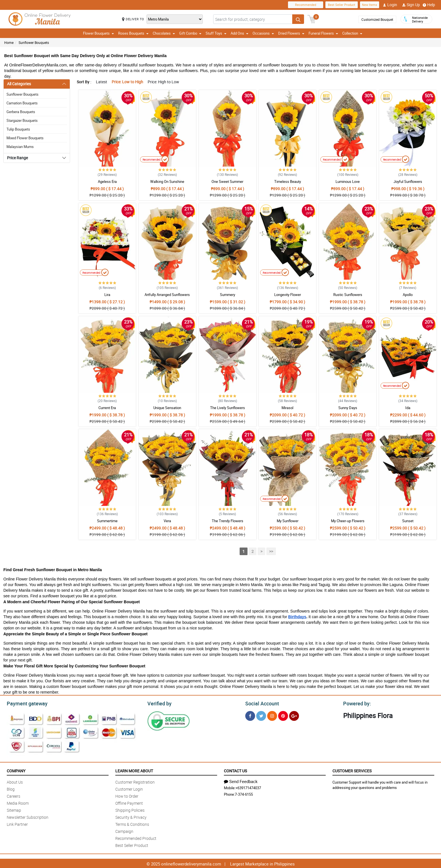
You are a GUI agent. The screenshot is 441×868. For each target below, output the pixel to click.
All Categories (19, 84)
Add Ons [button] (239, 33)
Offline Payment (129, 802)
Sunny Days (348, 408)
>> (271, 551)
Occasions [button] (263, 33)
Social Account (261, 703)
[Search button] (298, 19)
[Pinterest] (283, 715)
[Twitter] (261, 715)
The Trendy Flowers (228, 521)
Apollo (408, 295)
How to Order (127, 795)
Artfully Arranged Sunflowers (167, 295)
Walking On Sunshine (167, 181)
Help (429, 5)
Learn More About (134, 770)
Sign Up (411, 5)
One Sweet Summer (227, 181)
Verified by (159, 703)
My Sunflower (288, 521)
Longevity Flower (288, 295)
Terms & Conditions (132, 823)
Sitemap (14, 809)
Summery (228, 295)
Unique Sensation (167, 408)
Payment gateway (25, 703)
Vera (167, 521)
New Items (370, 5)
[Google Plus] (294, 715)
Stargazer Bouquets (22, 120)
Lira (107, 295)
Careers (13, 795)
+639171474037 (248, 787)
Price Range (17, 158)
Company (16, 770)
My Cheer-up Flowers (348, 521)
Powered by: (356, 703)
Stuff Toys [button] (216, 33)
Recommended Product (136, 837)
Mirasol (287, 408)
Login (390, 5)
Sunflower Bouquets (34, 42)
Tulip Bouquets (18, 129)
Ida (408, 408)
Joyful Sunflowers (408, 181)
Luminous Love (348, 181)
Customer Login (129, 788)
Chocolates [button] (164, 33)
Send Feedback (241, 780)
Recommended (306, 5)
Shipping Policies (130, 809)
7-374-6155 (244, 793)
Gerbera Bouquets (21, 112)
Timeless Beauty (288, 181)
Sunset (408, 521)
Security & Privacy (131, 816)
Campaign (124, 830)
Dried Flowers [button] (291, 33)
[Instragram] (272, 715)
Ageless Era (107, 181)
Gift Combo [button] (190, 33)
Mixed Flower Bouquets (25, 138)
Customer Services (352, 770)
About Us (15, 781)
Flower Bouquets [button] (98, 33)
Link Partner (17, 823)
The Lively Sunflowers (228, 408)
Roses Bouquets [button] (133, 33)
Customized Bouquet (377, 19)
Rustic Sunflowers (348, 295)
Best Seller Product (342, 5)
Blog (11, 788)
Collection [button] (352, 33)
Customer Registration (135, 781)
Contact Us (235, 770)
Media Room (18, 802)
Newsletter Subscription (28, 816)
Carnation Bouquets (22, 103)
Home (9, 42)
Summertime (107, 521)
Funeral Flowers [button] (323, 33)
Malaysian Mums (20, 147)
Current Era (107, 408)
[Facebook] (250, 715)
